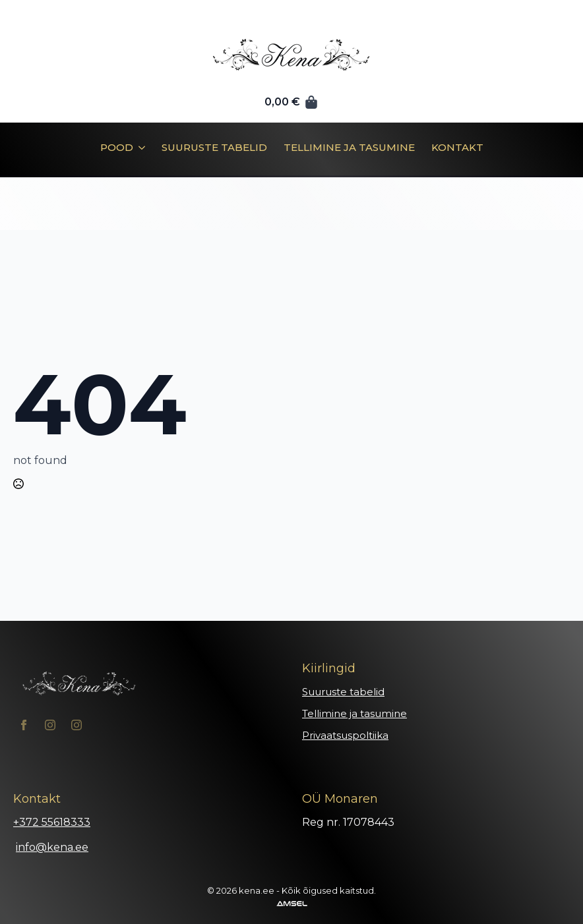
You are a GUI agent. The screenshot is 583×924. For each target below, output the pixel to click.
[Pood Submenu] (139, 152)
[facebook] (24, 725)
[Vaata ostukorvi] (291, 102)
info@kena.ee (52, 847)
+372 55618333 (52, 822)
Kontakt (457, 148)
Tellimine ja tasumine (349, 148)
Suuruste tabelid (214, 148)
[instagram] (50, 725)
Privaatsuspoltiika (345, 735)
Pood (117, 148)
